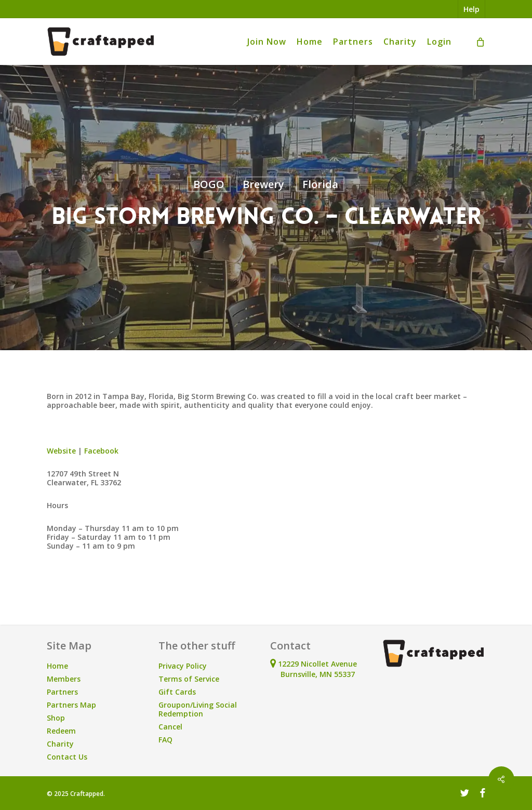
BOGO (209, 184)
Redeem (61, 731)
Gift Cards (177, 692)
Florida (320, 184)
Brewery (263, 184)
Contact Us (67, 757)
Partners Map (71, 705)
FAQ (165, 740)
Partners (62, 692)
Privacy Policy (183, 666)
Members (64, 679)
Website (61, 451)
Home (57, 666)
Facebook (102, 451)
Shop (56, 718)
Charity (60, 744)
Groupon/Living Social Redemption (198, 709)
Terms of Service (189, 679)
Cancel (170, 727)
